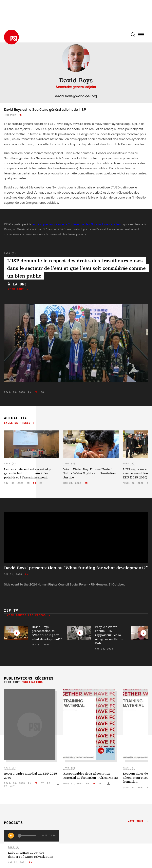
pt (42, 783)
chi (13, 786)
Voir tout (17, 289)
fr (20, 115)
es (42, 392)
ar (100, 784)
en (30, 392)
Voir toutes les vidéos (27, 615)
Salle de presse (18, 423)
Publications (32, 682)
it (5, 786)
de (49, 783)
